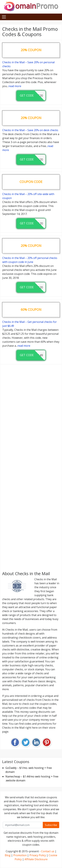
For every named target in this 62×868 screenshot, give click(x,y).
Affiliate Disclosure (36, 859)
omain (31, 6)
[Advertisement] (31, 467)
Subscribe (51, 825)
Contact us (48, 851)
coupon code (31, 182)
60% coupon (31, 310)
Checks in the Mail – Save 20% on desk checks (30, 130)
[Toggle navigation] (4, 17)
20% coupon (31, 50)
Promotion (20, 855)
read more (15, 86)
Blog (8, 855)
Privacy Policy (38, 855)
